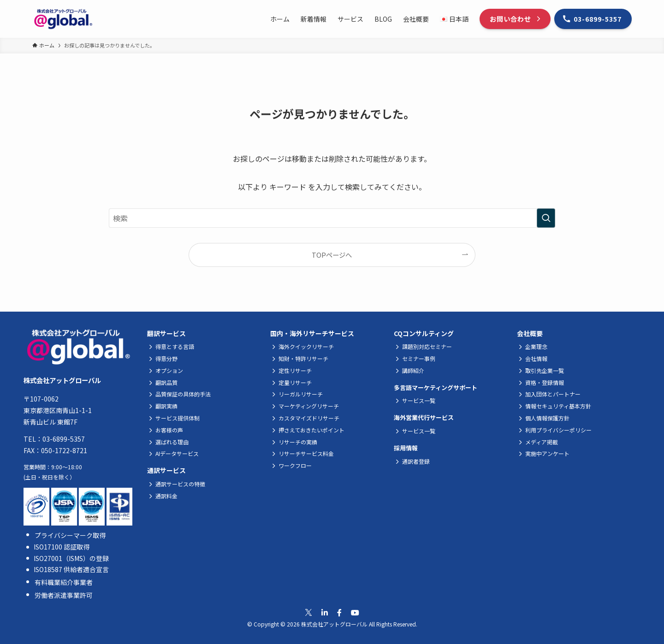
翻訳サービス (166, 333)
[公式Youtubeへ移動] (355, 612)
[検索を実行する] (546, 218)
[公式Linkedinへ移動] (325, 612)
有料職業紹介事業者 (64, 582)
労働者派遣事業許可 (64, 595)
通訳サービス (166, 470)
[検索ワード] (332, 218)
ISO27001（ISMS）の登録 (71, 558)
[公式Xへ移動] (308, 613)
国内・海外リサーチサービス (312, 333)
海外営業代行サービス (424, 417)
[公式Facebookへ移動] (339, 612)
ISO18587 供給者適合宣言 (71, 569)
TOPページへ (332, 255)
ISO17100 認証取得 (62, 547)
